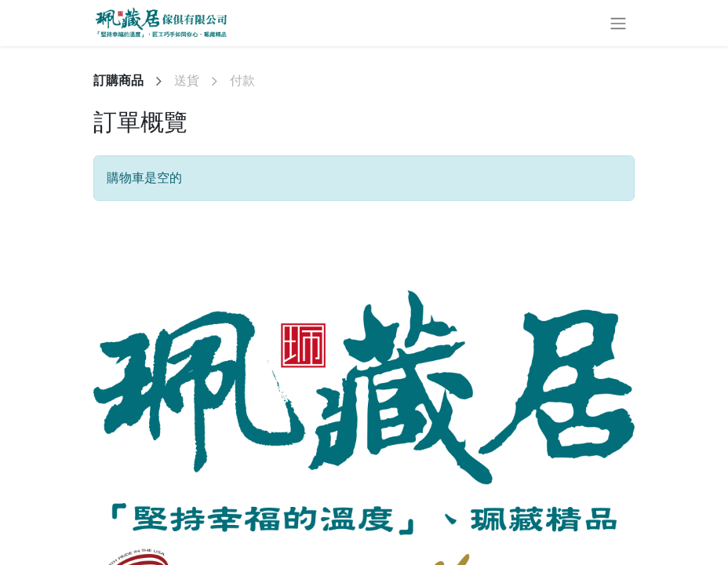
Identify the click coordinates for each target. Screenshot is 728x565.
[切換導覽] (618, 23)
